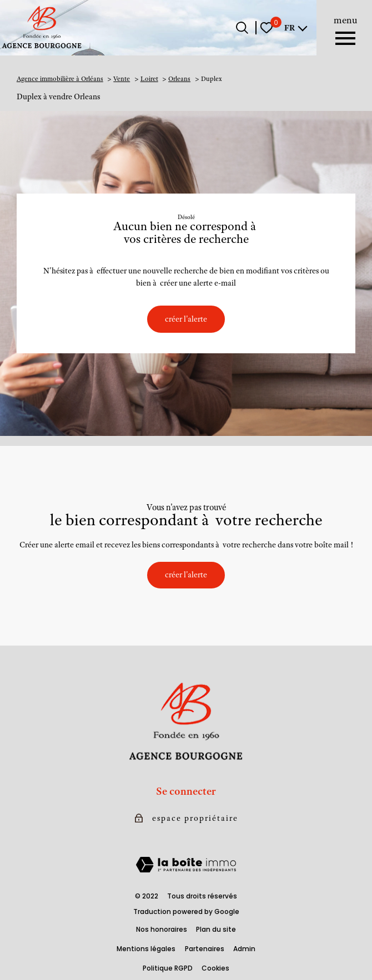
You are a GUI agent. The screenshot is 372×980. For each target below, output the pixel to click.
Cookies (215, 968)
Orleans (179, 79)
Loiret (149, 79)
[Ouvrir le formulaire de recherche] (242, 28)
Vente (122, 79)
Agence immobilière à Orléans (60, 79)
